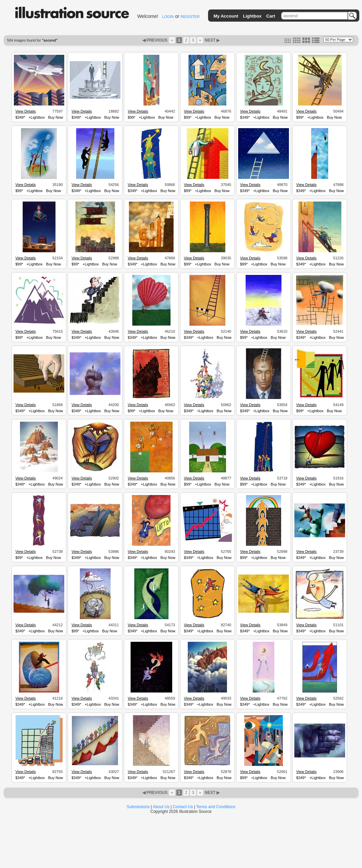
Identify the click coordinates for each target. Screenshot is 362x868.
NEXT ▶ (212, 40)
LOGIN (168, 17)
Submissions (138, 807)
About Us (161, 807)
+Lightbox (37, 117)
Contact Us (183, 807)
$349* (20, 117)
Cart (271, 16)
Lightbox (252, 16)
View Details (25, 111)
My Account (226, 16)
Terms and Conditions (216, 807)
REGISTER (190, 17)
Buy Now (55, 117)
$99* (131, 117)
